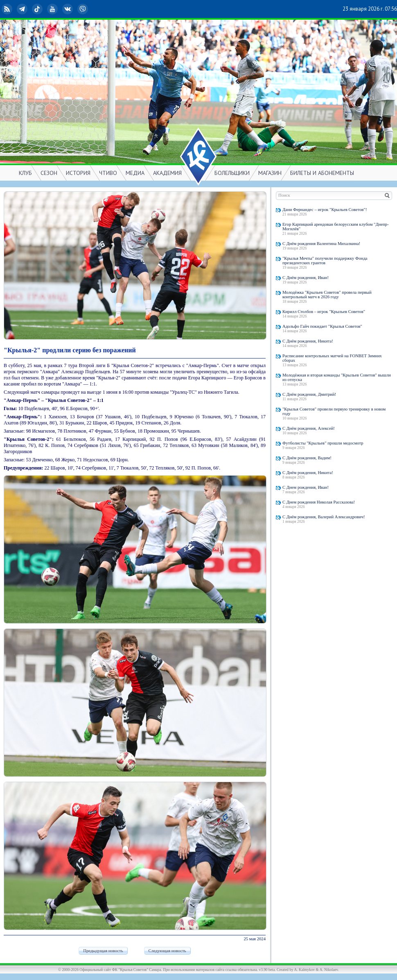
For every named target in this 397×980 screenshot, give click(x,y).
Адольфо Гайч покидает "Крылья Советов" (322, 326)
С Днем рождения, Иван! (306, 487)
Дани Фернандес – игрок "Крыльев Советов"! (325, 210)
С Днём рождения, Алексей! (309, 428)
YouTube (53, 9)
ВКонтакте (68, 9)
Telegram (23, 9)
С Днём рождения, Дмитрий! (309, 394)
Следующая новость (167, 951)
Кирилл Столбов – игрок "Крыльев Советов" (324, 312)
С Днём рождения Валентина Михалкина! (321, 244)
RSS (8, 9)
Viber (83, 9)
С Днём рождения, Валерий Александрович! (324, 517)
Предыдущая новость (103, 951)
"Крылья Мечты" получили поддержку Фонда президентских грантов (325, 261)
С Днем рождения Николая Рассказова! (319, 502)
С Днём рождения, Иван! (306, 278)
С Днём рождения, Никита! (308, 341)
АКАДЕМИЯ (167, 173)
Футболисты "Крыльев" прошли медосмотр (323, 443)
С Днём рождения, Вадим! (307, 458)
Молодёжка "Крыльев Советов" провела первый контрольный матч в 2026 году (327, 295)
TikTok (38, 9)
